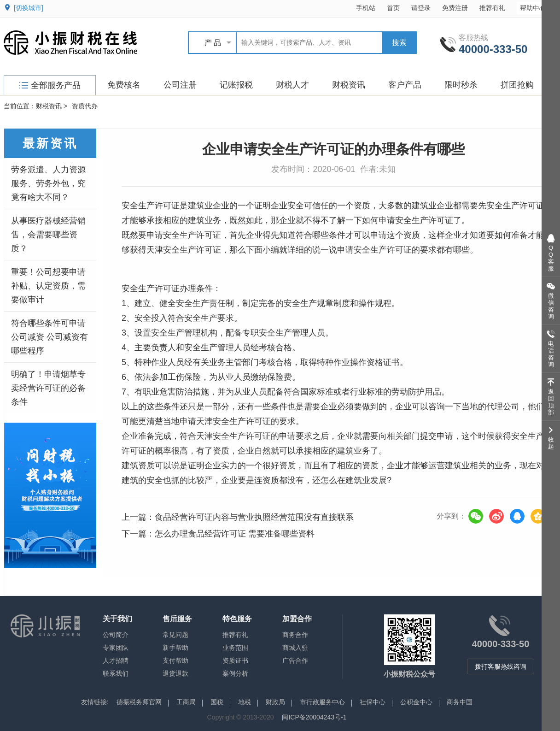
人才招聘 (116, 660)
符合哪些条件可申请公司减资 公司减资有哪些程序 (50, 337)
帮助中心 (537, 8)
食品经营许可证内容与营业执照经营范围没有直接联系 (254, 517)
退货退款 (175, 673)
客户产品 (405, 85)
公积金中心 (416, 702)
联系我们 (116, 673)
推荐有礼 (492, 8)
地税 (245, 702)
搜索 (399, 43)
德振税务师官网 (139, 702)
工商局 (186, 702)
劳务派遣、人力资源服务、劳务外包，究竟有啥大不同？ (48, 183)
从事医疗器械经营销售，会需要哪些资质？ (48, 235)
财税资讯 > (52, 106)
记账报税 (236, 85)
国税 (217, 702)
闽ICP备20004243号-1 (314, 717)
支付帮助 (175, 660)
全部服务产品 (50, 85)
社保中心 (373, 702)
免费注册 (455, 8)
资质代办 (85, 106)
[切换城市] (29, 8)
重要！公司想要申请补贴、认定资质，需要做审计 (48, 286)
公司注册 (180, 85)
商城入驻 (295, 648)
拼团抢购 (517, 85)
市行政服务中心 (322, 702)
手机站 (366, 8)
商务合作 (295, 635)
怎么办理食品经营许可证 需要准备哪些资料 (235, 534)
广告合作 (295, 660)
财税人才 (292, 85)
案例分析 (235, 673)
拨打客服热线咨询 (501, 666)
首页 (393, 8)
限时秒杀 (461, 85)
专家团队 (116, 648)
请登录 (421, 8)
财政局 (275, 702)
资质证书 (235, 660)
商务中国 (460, 702)
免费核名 (124, 85)
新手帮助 (175, 648)
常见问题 (175, 635)
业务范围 (235, 648)
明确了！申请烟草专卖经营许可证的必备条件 (48, 388)
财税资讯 (349, 85)
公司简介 (116, 635)
